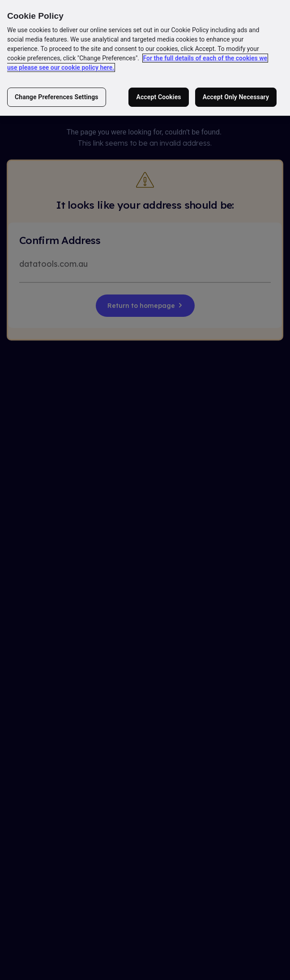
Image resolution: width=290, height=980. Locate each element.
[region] (145, 58)
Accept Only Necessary (236, 97)
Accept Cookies (158, 97)
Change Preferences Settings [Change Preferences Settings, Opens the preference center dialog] (57, 97)
